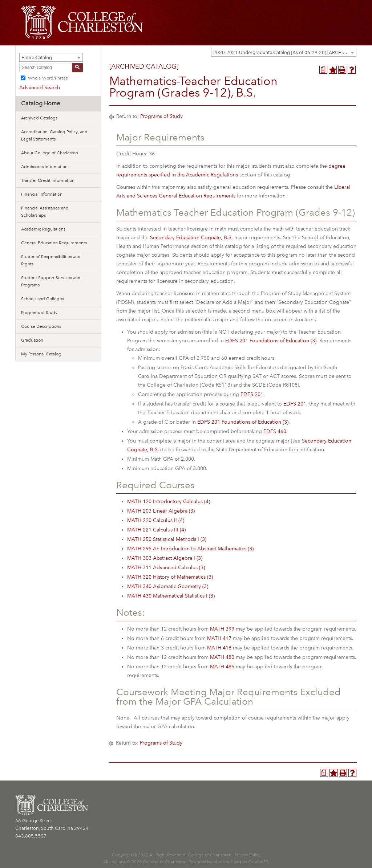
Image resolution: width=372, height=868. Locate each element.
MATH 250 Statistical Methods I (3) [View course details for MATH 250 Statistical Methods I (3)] (167, 539)
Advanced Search (40, 88)
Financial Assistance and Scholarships (45, 212)
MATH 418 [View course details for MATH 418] (219, 648)
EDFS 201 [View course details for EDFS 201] (252, 394)
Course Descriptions (41, 326)
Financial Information (42, 194)
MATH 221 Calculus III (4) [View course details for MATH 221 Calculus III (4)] (156, 530)
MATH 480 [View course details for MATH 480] (222, 657)
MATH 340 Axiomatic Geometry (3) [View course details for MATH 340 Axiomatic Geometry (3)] (168, 586)
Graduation (32, 340)
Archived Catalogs (39, 118)
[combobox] (284, 52)
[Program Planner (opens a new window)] (323, 70)
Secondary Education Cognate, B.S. (191, 238)
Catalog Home (41, 103)
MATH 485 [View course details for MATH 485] (222, 667)
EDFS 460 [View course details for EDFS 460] (275, 431)
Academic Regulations (43, 229)
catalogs (118, 862)
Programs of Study (39, 313)
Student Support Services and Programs (51, 281)
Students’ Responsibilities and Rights (51, 260)
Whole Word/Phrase (48, 78)
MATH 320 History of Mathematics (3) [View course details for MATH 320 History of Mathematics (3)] (170, 577)
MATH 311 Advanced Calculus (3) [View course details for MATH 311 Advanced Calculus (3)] (166, 568)
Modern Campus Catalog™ (241, 862)
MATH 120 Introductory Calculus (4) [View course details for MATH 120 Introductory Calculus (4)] (169, 502)
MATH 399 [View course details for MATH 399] (222, 629)
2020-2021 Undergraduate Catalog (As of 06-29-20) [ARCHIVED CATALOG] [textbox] (285, 52)
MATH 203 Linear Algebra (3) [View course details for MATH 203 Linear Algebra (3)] (161, 511)
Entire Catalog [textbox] (37, 58)
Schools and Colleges (43, 299)
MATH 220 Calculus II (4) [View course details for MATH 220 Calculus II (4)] (156, 520)
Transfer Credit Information (48, 180)
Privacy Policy (248, 855)
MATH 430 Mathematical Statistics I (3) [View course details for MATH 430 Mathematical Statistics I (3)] (171, 596)
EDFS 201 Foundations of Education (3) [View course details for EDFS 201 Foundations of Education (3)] (271, 341)
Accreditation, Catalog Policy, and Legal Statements (54, 135)
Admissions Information (44, 167)
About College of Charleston (50, 153)
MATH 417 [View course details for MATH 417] (219, 638)
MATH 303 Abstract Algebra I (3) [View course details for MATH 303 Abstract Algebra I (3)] (165, 558)
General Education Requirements (54, 243)
